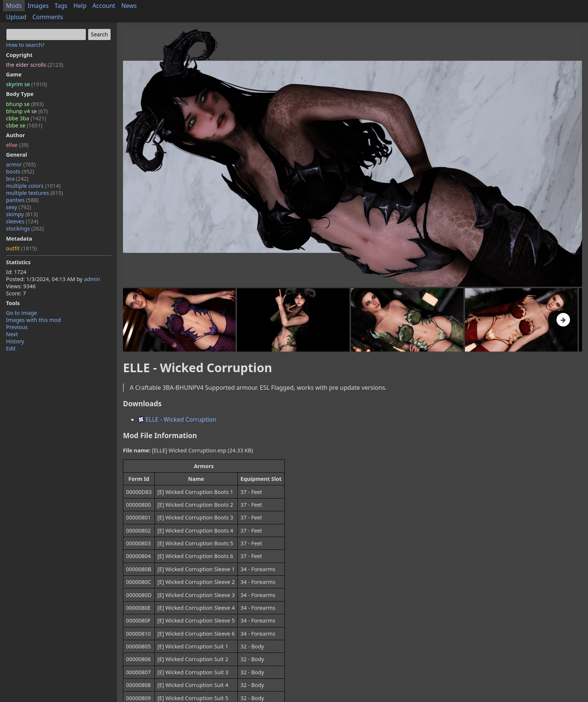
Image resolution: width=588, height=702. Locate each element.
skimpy (22, 214)
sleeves (22, 221)
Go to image (22, 313)
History (15, 341)
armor (21, 164)
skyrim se (26, 84)
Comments (48, 17)
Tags (61, 6)
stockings (25, 228)
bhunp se (25, 104)
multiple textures (34, 193)
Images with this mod (33, 320)
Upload (16, 17)
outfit (21, 248)
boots (20, 171)
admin (92, 279)
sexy (19, 207)
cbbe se (24, 125)
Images (38, 6)
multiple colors (33, 186)
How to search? (25, 45)
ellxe (17, 145)
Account (104, 6)
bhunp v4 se (27, 111)
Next (12, 334)
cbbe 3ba (26, 118)
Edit (11, 348)
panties (22, 200)
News (129, 6)
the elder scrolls (34, 65)
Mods (14, 6)
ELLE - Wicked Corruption (177, 419)
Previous (17, 327)
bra (17, 179)
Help (80, 6)
